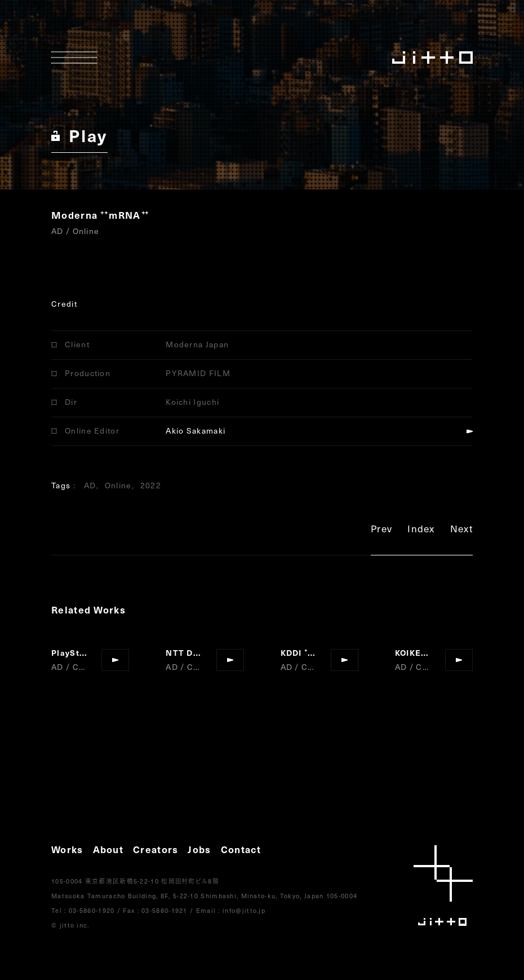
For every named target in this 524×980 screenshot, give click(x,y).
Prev (381, 530)
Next (461, 530)
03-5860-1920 (92, 910)
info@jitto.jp (244, 910)
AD (90, 485)
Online (118, 485)
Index (421, 530)
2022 (151, 485)
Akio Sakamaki (196, 431)
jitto (443, 886)
